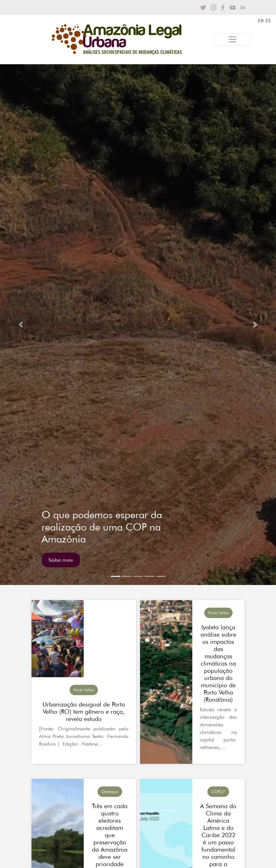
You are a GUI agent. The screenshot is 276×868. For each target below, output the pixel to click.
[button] (21, 325)
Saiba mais (61, 560)
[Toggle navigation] (233, 39)
